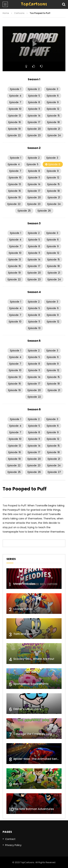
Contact (10, 839)
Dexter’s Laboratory (27, 709)
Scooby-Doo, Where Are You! (34, 659)
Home (6, 13)
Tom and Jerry (24, 634)
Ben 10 (18, 784)
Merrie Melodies (24, 584)
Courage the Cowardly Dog (33, 734)
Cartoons (19, 13)
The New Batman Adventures (34, 809)
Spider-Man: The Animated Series (37, 759)
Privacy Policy (13, 845)
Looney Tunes (23, 609)
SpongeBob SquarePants (31, 684)
